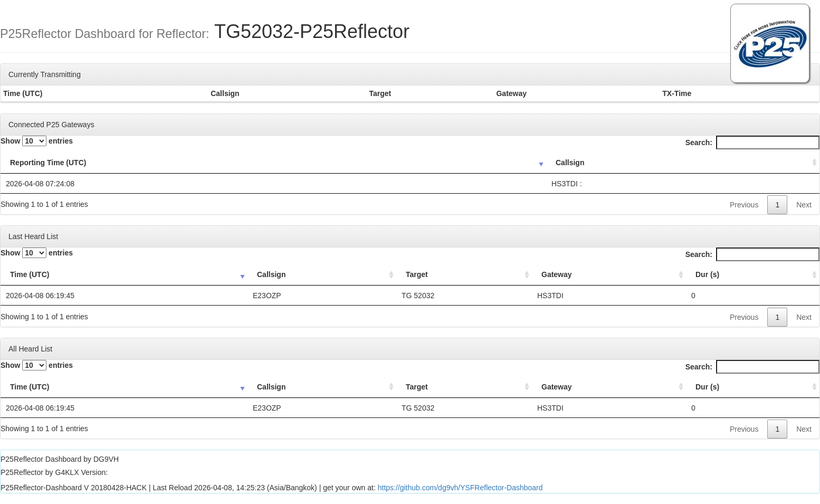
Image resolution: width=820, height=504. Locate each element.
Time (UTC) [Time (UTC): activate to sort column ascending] (30, 274)
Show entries (37, 141)
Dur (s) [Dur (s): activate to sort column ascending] (707, 274)
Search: (752, 142)
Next (804, 205)
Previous (744, 205)
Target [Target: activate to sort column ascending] (417, 274)
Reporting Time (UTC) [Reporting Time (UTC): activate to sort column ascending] (48, 163)
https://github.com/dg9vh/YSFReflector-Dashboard (460, 488)
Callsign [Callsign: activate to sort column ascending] (570, 163)
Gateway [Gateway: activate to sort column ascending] (557, 274)
